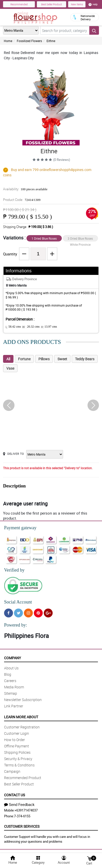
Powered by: (16, 625)
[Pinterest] (38, 613)
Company (12, 658)
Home (8, 41)
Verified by (14, 570)
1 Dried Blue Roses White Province (44, 239)
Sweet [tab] (62, 359)
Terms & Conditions (19, 765)
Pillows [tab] (44, 359)
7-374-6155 (22, 816)
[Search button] (94, 30)
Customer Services (22, 826)
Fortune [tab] (24, 359)
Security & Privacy (18, 759)
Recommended (19, 4)
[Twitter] (18, 613)
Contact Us (14, 795)
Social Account (18, 602)
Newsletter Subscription (23, 700)
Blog (8, 674)
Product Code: (22, 200)
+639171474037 (26, 810)
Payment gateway (20, 528)
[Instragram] (28, 613)
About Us (11, 668)
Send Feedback (19, 804)
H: (49, 327)
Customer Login (17, 733)
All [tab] (8, 359)
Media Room (14, 687)
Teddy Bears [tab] (85, 359)
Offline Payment (17, 746)
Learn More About (21, 717)
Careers (10, 681)
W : (31, 327)
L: (13, 327)
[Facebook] (9, 613)
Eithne (51, 41)
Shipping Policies (17, 752)
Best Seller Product (52, 4)
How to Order (14, 740)
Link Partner (14, 706)
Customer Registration (22, 727)
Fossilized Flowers (29, 41)
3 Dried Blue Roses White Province (80, 239)
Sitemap (11, 693)
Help (93, 4)
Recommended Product (23, 778)
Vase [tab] (10, 368)
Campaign (12, 771)
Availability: (25, 189)
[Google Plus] (48, 613)
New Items (77, 4)
